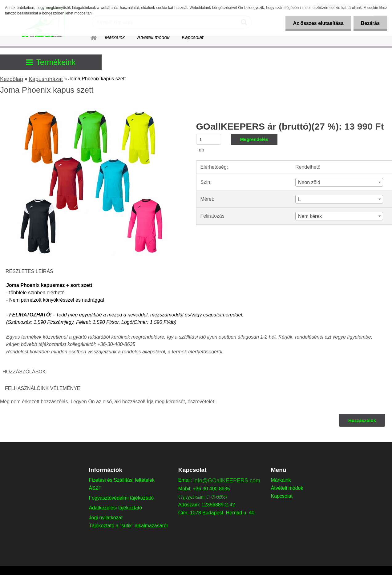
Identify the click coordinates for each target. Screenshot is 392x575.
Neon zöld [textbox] (309, 182)
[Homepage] (90, 37)
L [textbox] (299, 199)
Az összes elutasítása (317, 23)
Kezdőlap (12, 79)
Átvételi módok (153, 37)
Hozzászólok (362, 420)
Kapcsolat (192, 37)
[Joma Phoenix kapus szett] (91, 107)
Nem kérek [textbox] (310, 216)
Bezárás (370, 23)
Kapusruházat (46, 79)
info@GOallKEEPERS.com (227, 481)
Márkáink (115, 37)
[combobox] (339, 182)
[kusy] (209, 139)
